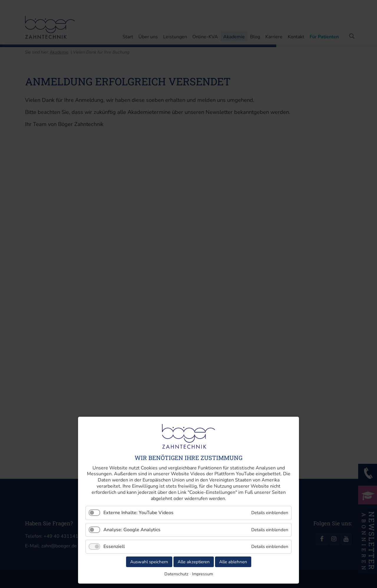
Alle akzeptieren (194, 562)
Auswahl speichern (149, 562)
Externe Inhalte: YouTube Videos (138, 513)
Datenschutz (176, 574)
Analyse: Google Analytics (132, 530)
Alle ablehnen (233, 562)
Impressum (202, 574)
